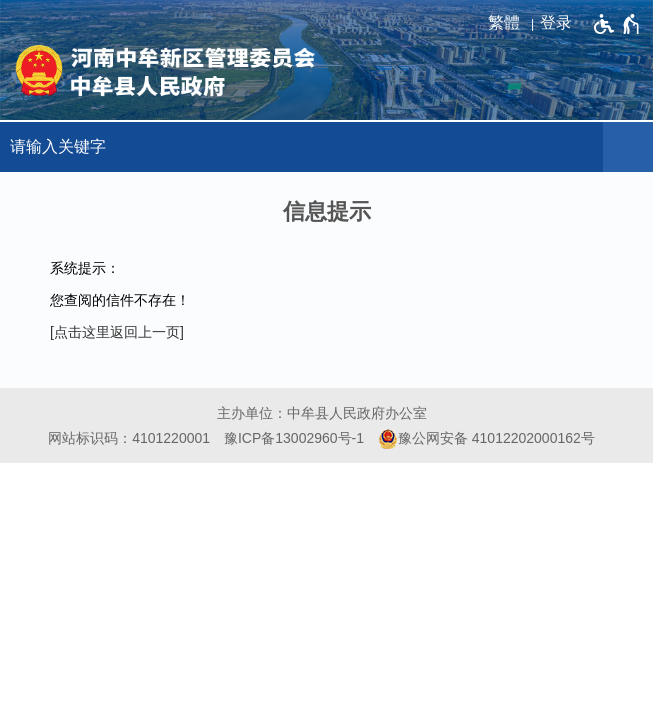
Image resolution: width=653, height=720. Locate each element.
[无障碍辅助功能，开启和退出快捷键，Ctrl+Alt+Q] (617, 24)
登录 (556, 22)
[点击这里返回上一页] (117, 332)
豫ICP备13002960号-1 (294, 438)
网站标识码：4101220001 (129, 438)
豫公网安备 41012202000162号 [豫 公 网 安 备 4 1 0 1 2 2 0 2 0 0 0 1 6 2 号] (486, 439)
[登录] (561, 23)
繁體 (504, 22)
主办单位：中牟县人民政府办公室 (322, 413)
